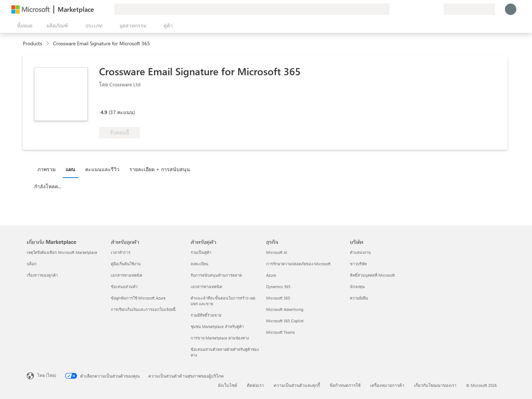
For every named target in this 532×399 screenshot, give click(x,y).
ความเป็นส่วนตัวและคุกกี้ (297, 385)
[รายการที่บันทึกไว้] (429, 9)
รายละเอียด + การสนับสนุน (160, 169)
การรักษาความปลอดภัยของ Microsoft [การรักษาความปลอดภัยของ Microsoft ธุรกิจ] (298, 264)
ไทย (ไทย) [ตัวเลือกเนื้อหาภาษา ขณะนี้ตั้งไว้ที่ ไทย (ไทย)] (47, 375)
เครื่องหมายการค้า (387, 385)
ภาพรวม (47, 169)
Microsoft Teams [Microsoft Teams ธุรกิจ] (281, 332)
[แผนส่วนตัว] (438, 9)
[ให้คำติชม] (412, 9)
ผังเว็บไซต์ (228, 385)
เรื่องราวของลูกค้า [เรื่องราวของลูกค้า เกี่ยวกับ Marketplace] (42, 275)
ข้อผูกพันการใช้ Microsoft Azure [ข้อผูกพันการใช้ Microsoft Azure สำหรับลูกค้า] (138, 298)
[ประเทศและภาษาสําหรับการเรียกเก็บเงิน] (469, 9)
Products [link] (32, 43)
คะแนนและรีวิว (102, 169)
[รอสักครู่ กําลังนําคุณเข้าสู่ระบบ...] (511, 9)
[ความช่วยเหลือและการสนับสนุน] (421, 9)
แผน (70, 169)
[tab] (48, 169)
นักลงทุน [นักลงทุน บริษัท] (357, 287)
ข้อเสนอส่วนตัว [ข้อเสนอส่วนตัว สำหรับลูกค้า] (124, 287)
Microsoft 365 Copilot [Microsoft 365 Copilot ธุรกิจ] (285, 321)
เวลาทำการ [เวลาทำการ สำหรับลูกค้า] (121, 252)
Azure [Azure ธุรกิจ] (271, 275)
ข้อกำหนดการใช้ (345, 385)
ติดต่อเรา (255, 385)
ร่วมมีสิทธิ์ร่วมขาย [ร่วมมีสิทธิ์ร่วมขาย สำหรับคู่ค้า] (206, 315)
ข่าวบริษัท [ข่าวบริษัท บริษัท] (358, 264)
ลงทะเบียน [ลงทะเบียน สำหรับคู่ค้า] (200, 264)
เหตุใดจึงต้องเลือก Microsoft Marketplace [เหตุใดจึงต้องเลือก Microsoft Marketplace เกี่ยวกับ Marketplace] (62, 252)
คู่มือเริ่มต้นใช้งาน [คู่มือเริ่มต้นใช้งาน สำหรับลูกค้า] (126, 264)
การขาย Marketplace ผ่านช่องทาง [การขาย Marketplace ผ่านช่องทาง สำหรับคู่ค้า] (220, 338)
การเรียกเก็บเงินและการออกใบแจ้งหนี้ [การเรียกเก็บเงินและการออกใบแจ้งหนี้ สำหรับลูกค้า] (143, 309)
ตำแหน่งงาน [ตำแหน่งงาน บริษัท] (360, 252)
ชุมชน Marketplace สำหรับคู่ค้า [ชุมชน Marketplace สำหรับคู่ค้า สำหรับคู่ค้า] (217, 326)
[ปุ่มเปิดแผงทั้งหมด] (23, 26)
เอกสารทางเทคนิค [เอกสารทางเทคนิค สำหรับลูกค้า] (126, 275)
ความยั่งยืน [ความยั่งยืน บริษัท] (359, 298)
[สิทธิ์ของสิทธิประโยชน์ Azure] (153, 102)
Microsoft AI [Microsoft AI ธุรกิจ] (277, 252)
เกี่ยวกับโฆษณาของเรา (435, 385)
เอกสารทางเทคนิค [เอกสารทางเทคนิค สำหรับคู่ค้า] (206, 287)
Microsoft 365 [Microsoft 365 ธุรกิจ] (278, 298)
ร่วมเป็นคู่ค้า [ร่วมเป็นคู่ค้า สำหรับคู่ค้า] (201, 252)
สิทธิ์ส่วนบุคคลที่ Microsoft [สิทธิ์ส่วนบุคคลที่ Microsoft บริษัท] (372, 275)
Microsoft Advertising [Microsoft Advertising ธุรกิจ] (285, 309)
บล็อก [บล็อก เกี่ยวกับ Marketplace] (32, 264)
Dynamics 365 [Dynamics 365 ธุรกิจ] (278, 287)
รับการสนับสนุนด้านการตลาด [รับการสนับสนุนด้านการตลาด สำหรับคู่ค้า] (216, 275)
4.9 (104, 112)
